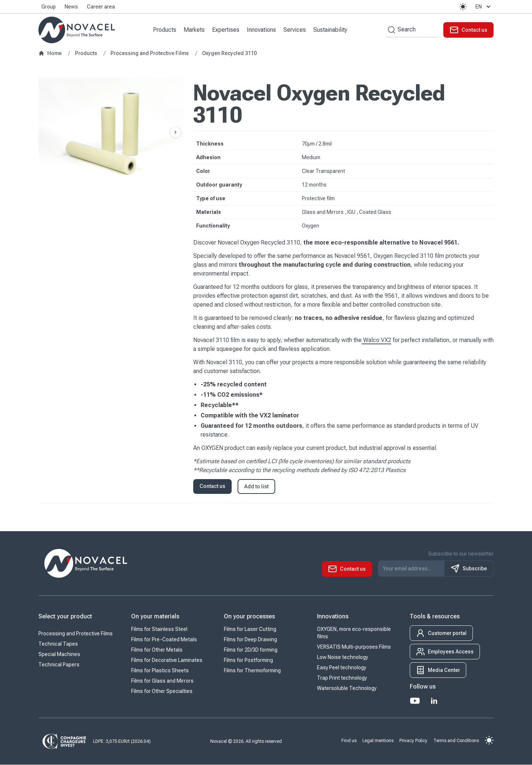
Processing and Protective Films (76, 634)
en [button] (484, 7)
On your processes (249, 617)
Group (49, 7)
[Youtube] (415, 701)
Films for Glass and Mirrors (162, 681)
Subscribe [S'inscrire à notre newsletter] (469, 569)
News (71, 7)
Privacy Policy (413, 741)
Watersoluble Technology (347, 689)
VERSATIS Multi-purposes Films (354, 647)
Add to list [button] (256, 487)
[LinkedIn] (434, 701)
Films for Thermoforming (252, 671)
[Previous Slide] (175, 133)
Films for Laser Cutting (250, 629)
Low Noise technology (342, 658)
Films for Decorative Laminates (167, 660)
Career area (101, 7)
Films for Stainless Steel (159, 629)
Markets (195, 30)
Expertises (226, 30)
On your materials (155, 617)
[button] (463, 7)
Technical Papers (59, 665)
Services (295, 30)
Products (165, 30)
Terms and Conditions (456, 741)
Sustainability (331, 30)
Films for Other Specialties (162, 691)
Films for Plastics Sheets (160, 671)
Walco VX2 (376, 340)
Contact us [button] (212, 486)
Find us (349, 741)
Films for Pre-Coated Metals (164, 640)
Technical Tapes (58, 644)
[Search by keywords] (391, 30)
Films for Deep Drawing (250, 640)
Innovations (262, 30)
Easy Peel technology (342, 668)
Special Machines (59, 655)
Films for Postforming (248, 660)
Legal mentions (378, 741)
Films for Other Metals (157, 650)
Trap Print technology (342, 678)
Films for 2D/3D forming (251, 650)
